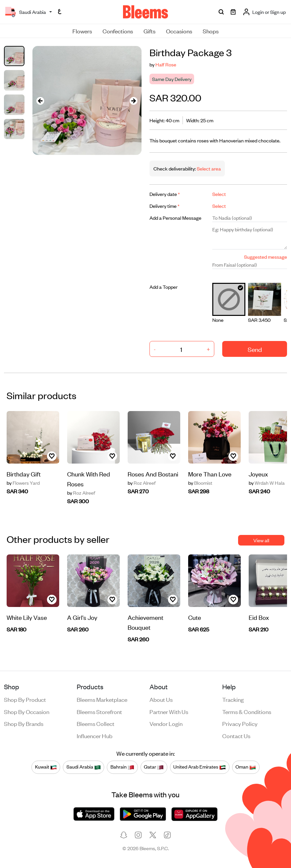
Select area (208, 168)
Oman (246, 767)
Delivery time (165, 206)
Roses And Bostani (153, 474)
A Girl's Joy (82, 617)
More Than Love (210, 474)
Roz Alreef (81, 493)
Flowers (82, 31)
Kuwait (46, 767)
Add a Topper (164, 287)
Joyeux (258, 474)
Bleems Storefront (99, 711)
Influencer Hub (95, 736)
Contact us (236, 736)
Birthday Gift (24, 474)
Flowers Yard (23, 483)
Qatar (154, 767)
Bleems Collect (96, 723)
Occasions (179, 31)
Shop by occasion (27, 711)
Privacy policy (240, 723)
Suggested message (266, 257)
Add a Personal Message (175, 218)
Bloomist (200, 483)
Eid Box (259, 617)
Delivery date (165, 194)
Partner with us (169, 711)
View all (261, 540)
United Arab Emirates (200, 767)
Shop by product (25, 699)
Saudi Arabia (84, 767)
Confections (118, 31)
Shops (211, 31)
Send (255, 349)
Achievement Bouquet (145, 622)
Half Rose (166, 64)
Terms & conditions (247, 711)
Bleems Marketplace (102, 699)
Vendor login (166, 723)
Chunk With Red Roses (89, 479)
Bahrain (122, 767)
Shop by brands (24, 723)
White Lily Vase (27, 617)
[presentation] (40, 101)
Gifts (149, 31)
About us (161, 699)
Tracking (233, 699)
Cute (195, 617)
